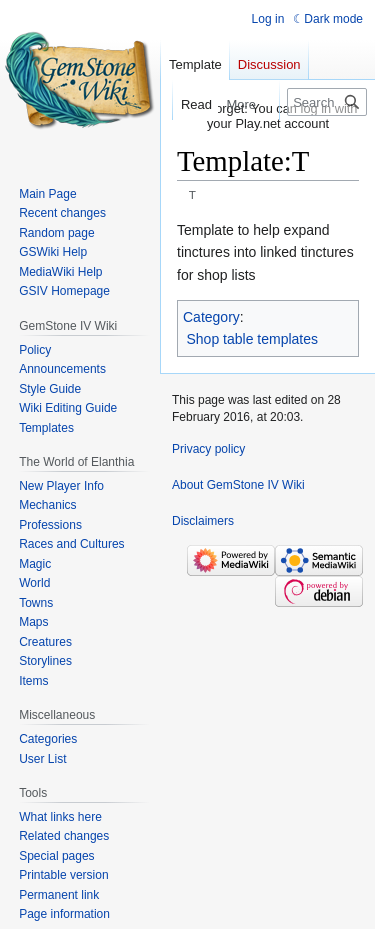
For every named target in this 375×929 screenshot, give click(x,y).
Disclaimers (203, 521)
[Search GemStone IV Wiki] (327, 102)
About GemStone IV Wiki (238, 485)
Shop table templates (253, 339)
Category (211, 317)
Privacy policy (208, 449)
